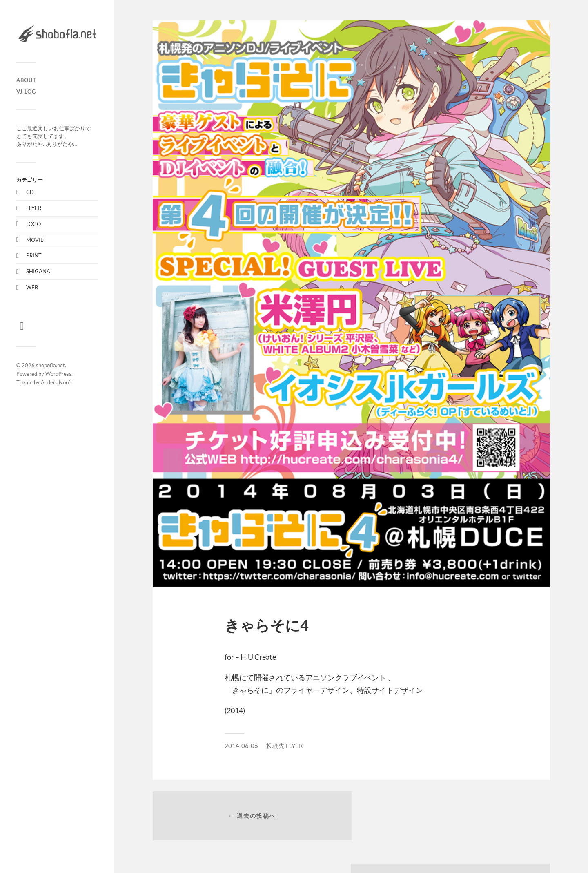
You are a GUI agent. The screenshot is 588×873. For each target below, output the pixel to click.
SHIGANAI (39, 271)
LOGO (33, 224)
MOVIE (35, 240)
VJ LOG (26, 92)
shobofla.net (50, 365)
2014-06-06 (241, 746)
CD (30, 192)
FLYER (34, 208)
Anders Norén (57, 382)
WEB (32, 287)
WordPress (58, 374)
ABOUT (26, 80)
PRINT (34, 255)
